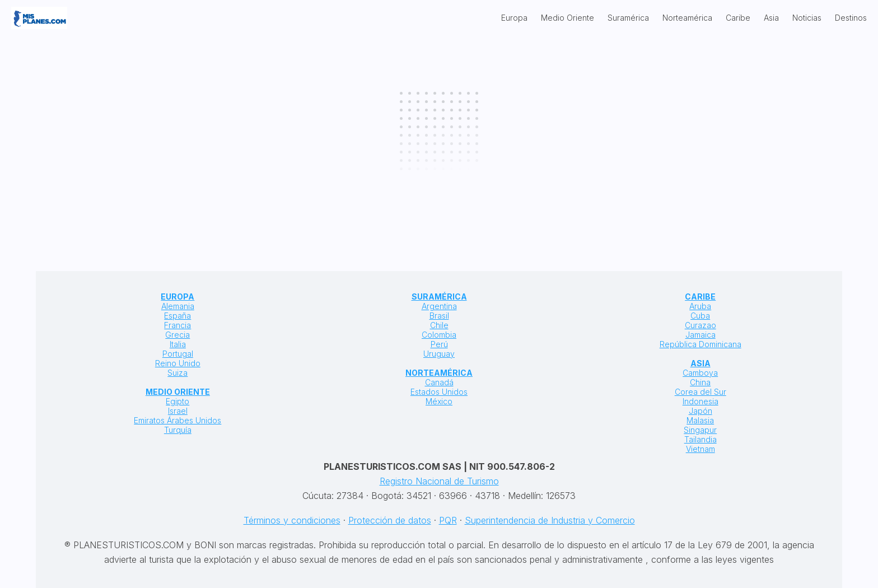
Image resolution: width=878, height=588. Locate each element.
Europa (514, 18)
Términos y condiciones (292, 520)
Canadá (439, 382)
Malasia (700, 420)
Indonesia (700, 401)
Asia (771, 18)
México (439, 401)
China (700, 382)
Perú (439, 344)
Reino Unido (178, 363)
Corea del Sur (700, 392)
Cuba (700, 316)
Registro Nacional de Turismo (439, 481)
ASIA (700, 363)
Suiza (178, 373)
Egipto (178, 401)
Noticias (807, 18)
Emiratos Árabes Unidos (178, 420)
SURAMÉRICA (439, 297)
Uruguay (439, 354)
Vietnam (700, 449)
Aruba (700, 306)
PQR (448, 520)
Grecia (178, 335)
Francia (178, 325)
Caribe (738, 18)
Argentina (439, 306)
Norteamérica (687, 18)
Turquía (178, 430)
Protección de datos (390, 520)
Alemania (178, 306)
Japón (700, 411)
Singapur (700, 430)
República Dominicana (700, 344)
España (178, 316)
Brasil (439, 316)
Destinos (851, 18)
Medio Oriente (568, 18)
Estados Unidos (439, 392)
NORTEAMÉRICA (439, 373)
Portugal (178, 354)
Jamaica (700, 335)
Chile (439, 325)
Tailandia (700, 439)
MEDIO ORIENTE (178, 392)
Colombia (439, 335)
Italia (178, 344)
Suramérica (628, 18)
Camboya (700, 373)
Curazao (700, 325)
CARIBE (700, 297)
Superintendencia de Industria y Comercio (550, 520)
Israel (178, 411)
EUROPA (178, 297)
